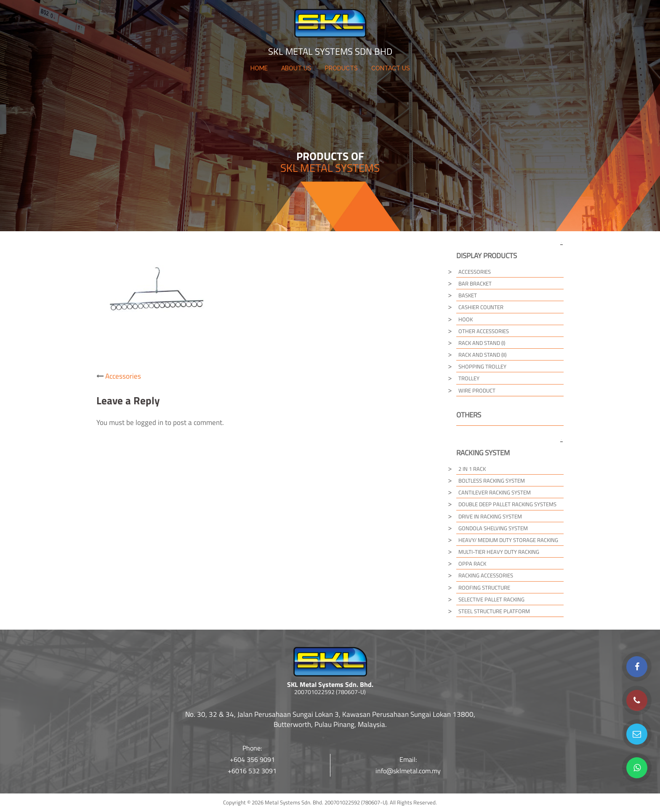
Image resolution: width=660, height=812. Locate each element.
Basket (468, 295)
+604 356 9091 (252, 759)
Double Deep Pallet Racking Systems (507, 504)
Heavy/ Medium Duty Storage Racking (508, 540)
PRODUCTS (341, 68)
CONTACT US (391, 68)
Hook (466, 319)
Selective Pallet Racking (491, 599)
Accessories (123, 376)
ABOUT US (296, 68)
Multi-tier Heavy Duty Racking (499, 552)
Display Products (487, 256)
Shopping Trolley (482, 366)
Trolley (469, 378)
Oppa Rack (472, 564)
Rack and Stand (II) (482, 355)
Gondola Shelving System (493, 528)
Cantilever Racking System (495, 492)
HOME (259, 68)
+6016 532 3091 (252, 771)
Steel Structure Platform (494, 611)
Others (469, 415)
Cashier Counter (481, 307)
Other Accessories (484, 331)
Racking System (483, 453)
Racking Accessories (486, 575)
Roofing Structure (484, 588)
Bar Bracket (475, 283)
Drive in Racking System (490, 516)
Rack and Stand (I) (482, 343)
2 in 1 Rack (472, 469)
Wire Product (477, 390)
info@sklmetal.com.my (408, 771)
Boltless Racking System (492, 481)
